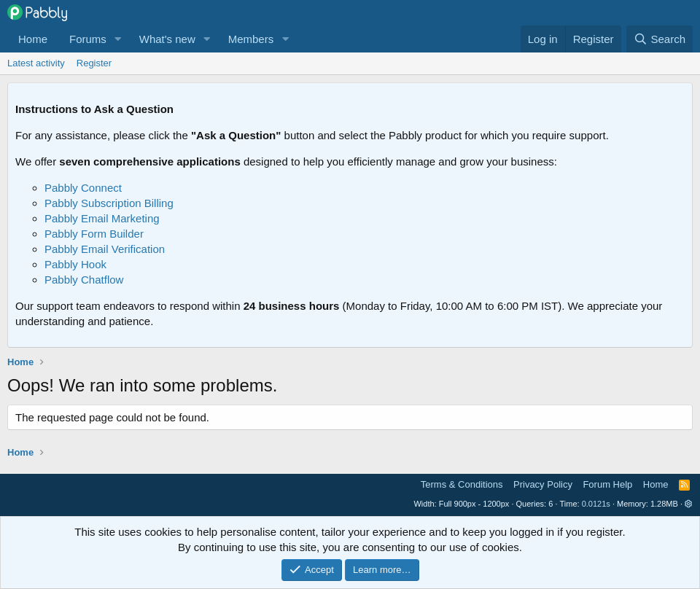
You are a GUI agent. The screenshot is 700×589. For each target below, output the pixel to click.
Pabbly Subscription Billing (109, 203)
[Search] (660, 39)
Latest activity (36, 63)
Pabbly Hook (75, 264)
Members (251, 39)
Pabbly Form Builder (94, 234)
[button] (118, 39)
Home (33, 39)
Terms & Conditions (462, 484)
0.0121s (596, 504)
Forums (88, 39)
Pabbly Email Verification (105, 249)
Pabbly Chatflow (84, 280)
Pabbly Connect (83, 188)
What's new (167, 39)
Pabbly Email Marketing (102, 218)
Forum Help (607, 484)
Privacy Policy (543, 484)
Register (94, 63)
